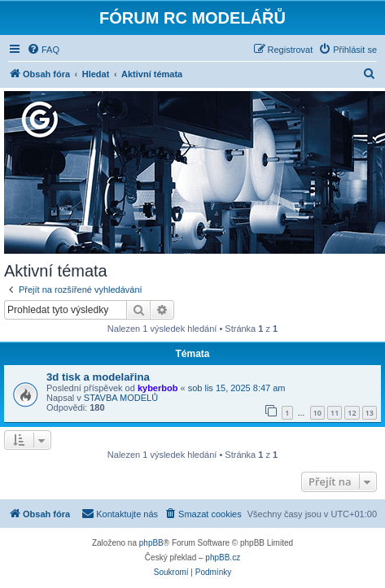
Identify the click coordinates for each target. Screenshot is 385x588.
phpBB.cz (223, 558)
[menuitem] (43, 50)
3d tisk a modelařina (98, 377)
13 (370, 413)
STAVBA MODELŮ (121, 398)
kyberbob (158, 388)
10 (317, 413)
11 (335, 413)
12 (352, 413)
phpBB (151, 543)
